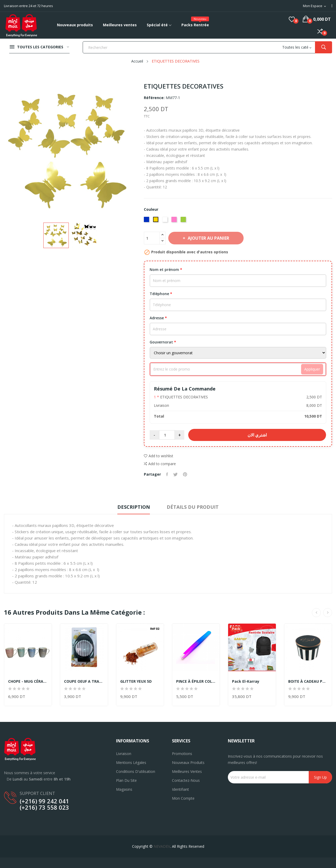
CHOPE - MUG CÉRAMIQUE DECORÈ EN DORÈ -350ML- (28, 681)
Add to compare (160, 464)
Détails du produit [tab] (193, 507)
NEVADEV (162, 846)
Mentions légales (131, 762)
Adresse (158, 318)
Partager (167, 474)
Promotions (182, 754)
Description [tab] (134, 507)
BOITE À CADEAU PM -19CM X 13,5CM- (308, 681)
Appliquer (312, 369)
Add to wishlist (159, 456)
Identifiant (180, 789)
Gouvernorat (163, 342)
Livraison (124, 754)
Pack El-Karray (246, 681)
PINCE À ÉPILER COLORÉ (196, 681)
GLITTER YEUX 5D (136, 681)
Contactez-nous (186, 780)
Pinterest (185, 474)
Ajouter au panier (208, 238)
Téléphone (161, 294)
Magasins (124, 789)
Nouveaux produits (188, 762)
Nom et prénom (166, 269)
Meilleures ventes (187, 771)
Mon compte (183, 798)
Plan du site (126, 780)
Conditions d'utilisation (136, 771)
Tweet (175, 474)
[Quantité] (152, 238)
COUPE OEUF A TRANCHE (84, 681)
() (292, 19)
